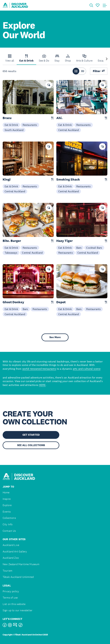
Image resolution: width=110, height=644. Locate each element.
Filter (99, 71)
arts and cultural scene (87, 369)
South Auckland (14, 130)
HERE (42, 385)
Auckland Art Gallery (15, 551)
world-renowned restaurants (39, 369)
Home (6, 492)
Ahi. (59, 118)
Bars (79, 248)
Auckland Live (11, 545)
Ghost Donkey (13, 302)
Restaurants (30, 125)
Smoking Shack (68, 179)
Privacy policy (11, 591)
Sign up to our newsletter (18, 610)
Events (7, 512)
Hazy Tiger (64, 241)
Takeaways (11, 253)
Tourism (7, 571)
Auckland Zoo (11, 558)
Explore (7, 505)
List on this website (14, 604)
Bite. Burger (12, 241)
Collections (9, 518)
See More (55, 337)
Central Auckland (69, 130)
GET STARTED (31, 435)
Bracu (7, 118)
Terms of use (10, 598)
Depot (61, 302)
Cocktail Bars (94, 248)
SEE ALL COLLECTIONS (31, 445)
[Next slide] (107, 59)
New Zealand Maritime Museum (21, 564)
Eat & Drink (11, 125)
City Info (8, 524)
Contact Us (9, 531)
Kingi (7, 179)
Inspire (7, 499)
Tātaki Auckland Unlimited (18, 577)
